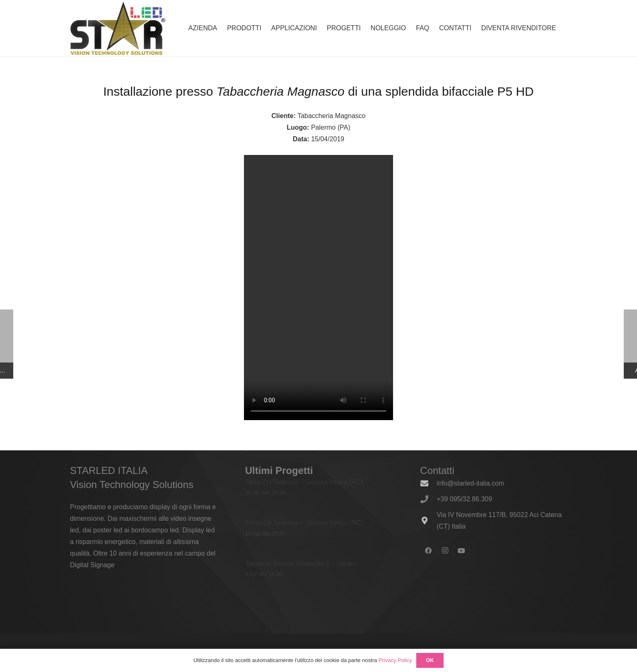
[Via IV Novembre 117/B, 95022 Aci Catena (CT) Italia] (428, 521)
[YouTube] (461, 551)
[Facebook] (428, 551)
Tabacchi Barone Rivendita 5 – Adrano (302, 563)
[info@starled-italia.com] (428, 483)
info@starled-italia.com (470, 483)
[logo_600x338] (118, 28)
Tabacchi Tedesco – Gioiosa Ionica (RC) (304, 482)
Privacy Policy (395, 660)
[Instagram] (445, 551)
